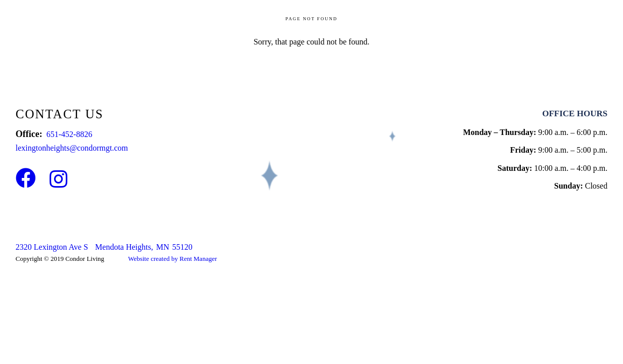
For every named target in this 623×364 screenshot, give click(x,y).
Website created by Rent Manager (172, 259)
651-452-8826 (70, 134)
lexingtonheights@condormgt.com (72, 148)
